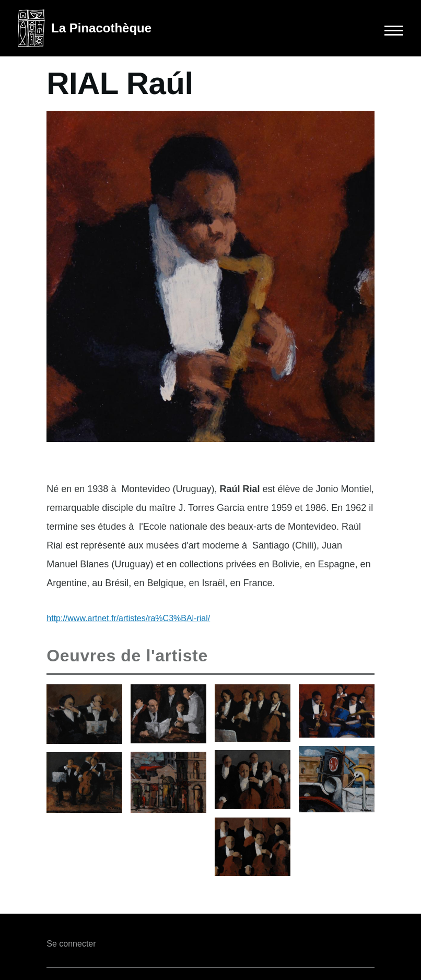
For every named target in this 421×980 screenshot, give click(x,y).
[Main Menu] (377, 30)
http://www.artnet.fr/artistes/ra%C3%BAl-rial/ (128, 618)
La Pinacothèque (101, 28)
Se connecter (71, 944)
